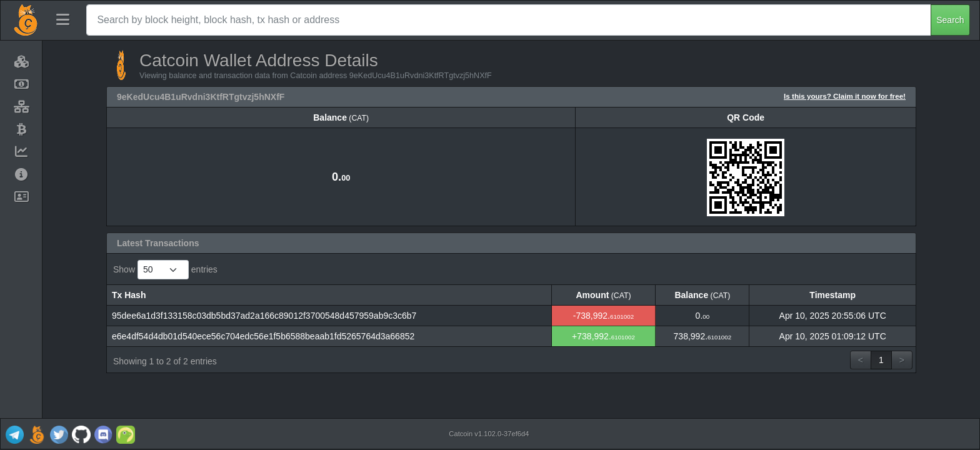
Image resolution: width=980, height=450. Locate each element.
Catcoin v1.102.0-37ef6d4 (489, 434)
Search (950, 20)
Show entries (165, 270)
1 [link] (881, 360)
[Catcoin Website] (37, 434)
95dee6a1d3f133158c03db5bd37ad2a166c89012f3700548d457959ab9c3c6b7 (264, 316)
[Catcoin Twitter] (59, 434)
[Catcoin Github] (81, 434)
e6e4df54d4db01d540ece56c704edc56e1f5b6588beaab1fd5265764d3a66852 (263, 336)
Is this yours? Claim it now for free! (845, 96)
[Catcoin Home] (26, 20)
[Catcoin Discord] (103, 434)
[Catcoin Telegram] (14, 434)
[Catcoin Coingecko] (126, 434)
